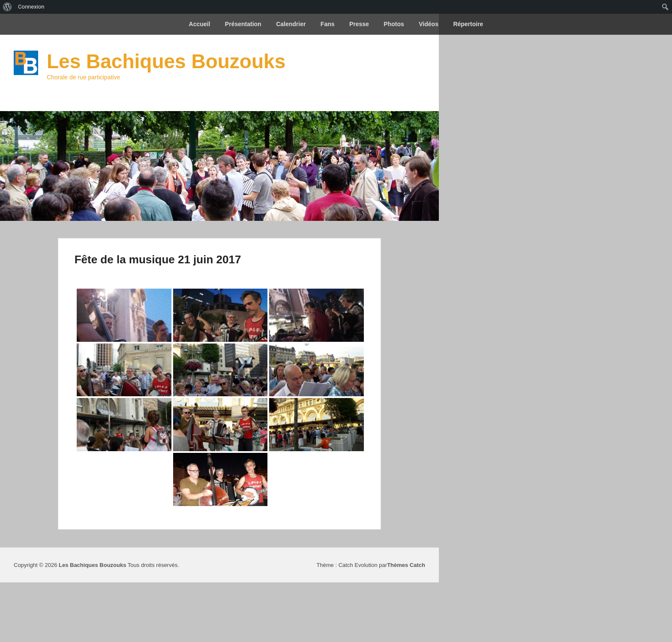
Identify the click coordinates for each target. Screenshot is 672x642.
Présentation (243, 24)
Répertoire (468, 24)
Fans (328, 24)
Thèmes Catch (406, 565)
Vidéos (429, 24)
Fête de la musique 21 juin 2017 (158, 259)
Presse (359, 24)
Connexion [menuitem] (31, 7)
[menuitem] (7, 7)
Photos (394, 24)
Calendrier (291, 24)
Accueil (200, 24)
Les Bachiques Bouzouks (166, 61)
